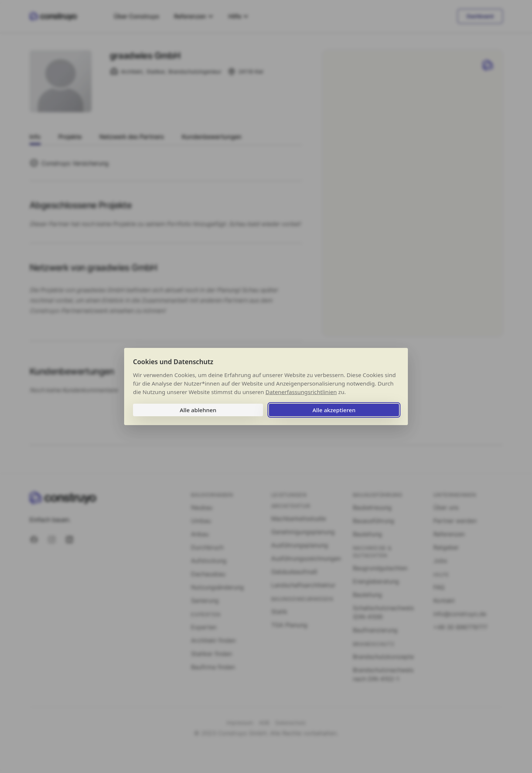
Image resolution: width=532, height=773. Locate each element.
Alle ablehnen (198, 410)
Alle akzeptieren (334, 410)
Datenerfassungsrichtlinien (301, 392)
